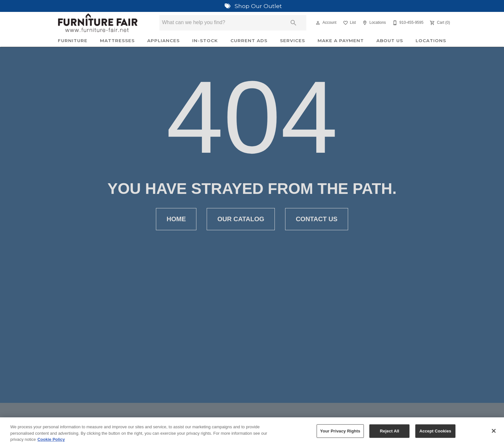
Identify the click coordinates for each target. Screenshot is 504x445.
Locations (431, 41)
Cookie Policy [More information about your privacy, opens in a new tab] (51, 442)
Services (292, 41)
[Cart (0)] (439, 23)
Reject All (390, 434)
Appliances (163, 41)
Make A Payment (341, 41)
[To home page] (98, 23)
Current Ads (249, 41)
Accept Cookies (435, 434)
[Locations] (373, 23)
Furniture (73, 41)
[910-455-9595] (407, 23)
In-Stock (205, 41)
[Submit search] (293, 23)
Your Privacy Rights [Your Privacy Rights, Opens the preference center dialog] (340, 434)
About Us (390, 41)
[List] (349, 23)
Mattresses (117, 41)
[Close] (494, 433)
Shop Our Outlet (252, 6)
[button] (318, 23)
